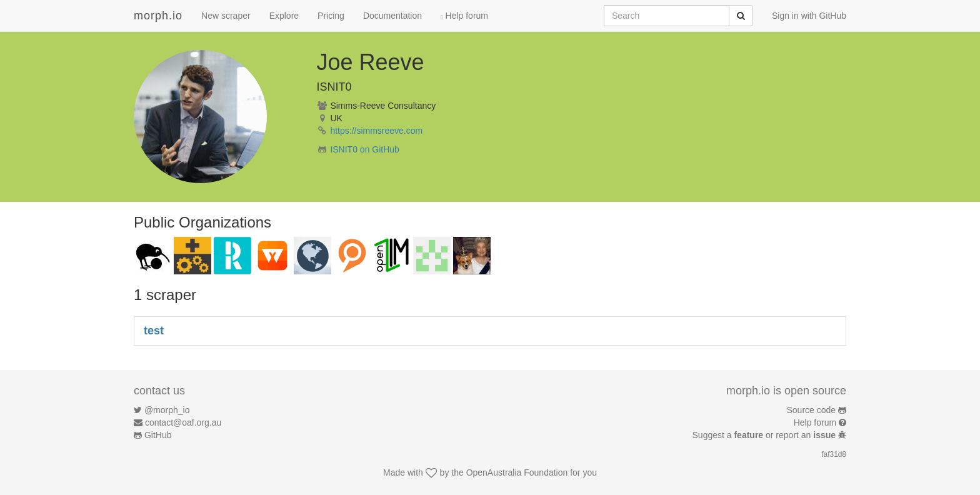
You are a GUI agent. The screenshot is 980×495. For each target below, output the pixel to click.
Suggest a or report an (765, 435)
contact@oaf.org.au (183, 422)
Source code (812, 410)
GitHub (158, 435)
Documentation (392, 16)
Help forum (464, 16)
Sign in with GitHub (809, 16)
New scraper (226, 16)
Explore (284, 16)
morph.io (158, 16)
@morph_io (167, 410)
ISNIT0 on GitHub (365, 149)
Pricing (331, 16)
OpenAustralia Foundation (517, 472)
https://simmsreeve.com (376, 131)
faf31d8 (834, 454)
